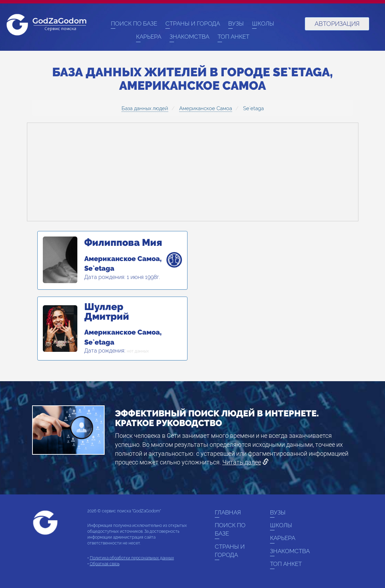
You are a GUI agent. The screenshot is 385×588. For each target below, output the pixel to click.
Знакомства (189, 37)
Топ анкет (233, 37)
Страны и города (193, 23)
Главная (228, 512)
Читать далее (242, 462)
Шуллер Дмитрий (107, 312)
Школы (263, 23)
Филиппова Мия (123, 243)
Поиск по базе (134, 23)
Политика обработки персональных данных (132, 558)
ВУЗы (236, 23)
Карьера (149, 37)
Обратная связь (105, 564)
